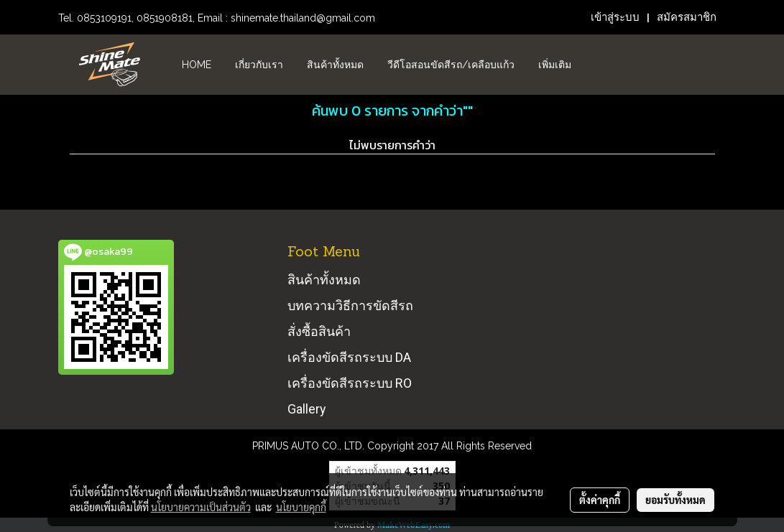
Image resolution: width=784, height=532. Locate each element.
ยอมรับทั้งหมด (675, 500)
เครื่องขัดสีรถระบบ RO (350, 383)
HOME (197, 65)
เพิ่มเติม (555, 65)
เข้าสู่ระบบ (615, 17)
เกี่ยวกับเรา (259, 65)
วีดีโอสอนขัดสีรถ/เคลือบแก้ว (451, 65)
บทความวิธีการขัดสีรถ (350, 305)
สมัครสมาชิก (687, 17)
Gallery (307, 409)
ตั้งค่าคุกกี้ (600, 500)
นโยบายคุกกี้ (301, 507)
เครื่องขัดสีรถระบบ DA (349, 357)
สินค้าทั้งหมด (335, 65)
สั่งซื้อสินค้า (319, 331)
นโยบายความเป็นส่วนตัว (201, 507)
